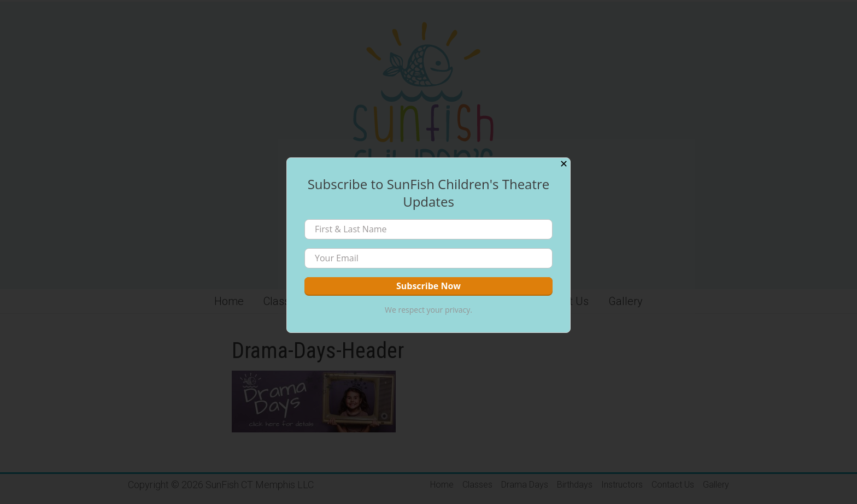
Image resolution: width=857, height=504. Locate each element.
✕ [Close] (564, 164)
